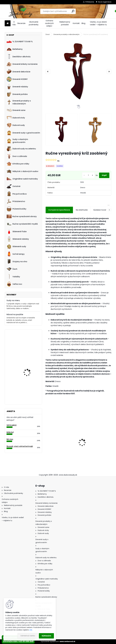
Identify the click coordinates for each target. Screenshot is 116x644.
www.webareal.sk (67, 641)
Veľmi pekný (12, 425)
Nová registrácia (105, 2)
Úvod (47, 34)
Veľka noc (14, 284)
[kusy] (84, 175)
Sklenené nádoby (18, 239)
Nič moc (10, 439)
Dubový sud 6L (54, 449)
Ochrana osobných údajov (49, 23)
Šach (12, 269)
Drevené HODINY (17, 79)
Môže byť (10, 432)
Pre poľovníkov (17, 194)
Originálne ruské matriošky (22, 179)
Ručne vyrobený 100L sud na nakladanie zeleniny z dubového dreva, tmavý (30, 366)
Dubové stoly (16, 118)
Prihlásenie (90, 2)
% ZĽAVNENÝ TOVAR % (20, 42)
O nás (14, 23)
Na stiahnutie (82, 210)
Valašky (13, 277)
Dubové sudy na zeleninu (21, 149)
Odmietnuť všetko (28, 636)
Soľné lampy (16, 254)
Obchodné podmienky (34, 23)
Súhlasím (46, 636)
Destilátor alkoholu (19, 57)
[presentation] (48, 72)
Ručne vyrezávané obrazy (22, 216)
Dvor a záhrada (17, 156)
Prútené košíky (16, 209)
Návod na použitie (15, 314)
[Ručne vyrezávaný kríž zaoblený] (78, 71)
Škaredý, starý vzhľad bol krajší (20, 446)
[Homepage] (8, 23)
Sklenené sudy (16, 247)
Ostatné (13, 186)
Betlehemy (15, 49)
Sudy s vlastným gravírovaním (17, 141)
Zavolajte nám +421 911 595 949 (18, 641)
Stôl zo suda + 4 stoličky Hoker (95, 446)
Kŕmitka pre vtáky (18, 164)
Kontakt (76, 23)
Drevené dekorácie (18, 72)
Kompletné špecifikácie (59, 210)
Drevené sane (16, 110)
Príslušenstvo (16, 201)
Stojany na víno (17, 262)
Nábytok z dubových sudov (22, 171)
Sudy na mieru (13, 300)
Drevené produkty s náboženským (19, 102)
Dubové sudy (16, 125)
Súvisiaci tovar (102, 210)
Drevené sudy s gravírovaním (23, 133)
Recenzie (21, 23)
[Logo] (21, 11)
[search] (73, 11)
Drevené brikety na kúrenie (22, 64)
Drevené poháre (17, 94)
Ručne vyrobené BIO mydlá (22, 224)
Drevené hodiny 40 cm (29, 341)
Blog (83, 23)
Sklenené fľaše (17, 231)
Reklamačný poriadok (65, 23)
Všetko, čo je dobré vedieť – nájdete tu (98, 23)
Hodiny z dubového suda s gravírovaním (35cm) (30, 388)
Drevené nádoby (17, 87)
